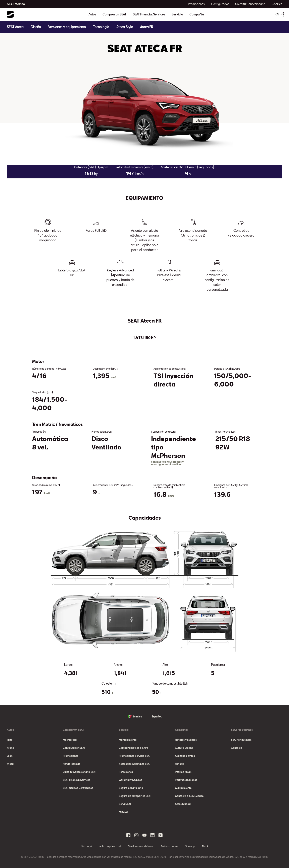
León (10, 756)
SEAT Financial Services (149, 14)
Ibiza (10, 740)
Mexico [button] (135, 716)
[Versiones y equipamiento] (67, 27)
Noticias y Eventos (186, 740)
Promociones (71, 756)
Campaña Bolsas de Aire (133, 748)
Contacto (237, 748)
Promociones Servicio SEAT (135, 756)
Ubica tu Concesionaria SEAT (80, 772)
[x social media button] (161, 835)
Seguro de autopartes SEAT (135, 796)
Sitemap (190, 846)
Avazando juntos (185, 756)
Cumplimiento (183, 788)
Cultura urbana (184, 748)
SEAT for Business (241, 740)
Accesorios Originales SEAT (135, 764)
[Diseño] (36, 27)
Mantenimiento (128, 740)
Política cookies (169, 846)
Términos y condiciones (141, 846)
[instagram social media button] (136, 835)
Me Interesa (70, 740)
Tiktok (205, 846)
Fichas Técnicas (71, 764)
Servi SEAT (125, 804)
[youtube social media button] (144, 835)
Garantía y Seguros (130, 780)
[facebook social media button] (128, 835)
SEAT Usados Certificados (78, 788)
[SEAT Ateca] (15, 27)
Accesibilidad (183, 804)
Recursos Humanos (186, 780)
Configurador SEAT (74, 748)
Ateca (10, 764)
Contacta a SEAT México (189, 796)
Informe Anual (183, 772)
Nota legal (86, 846)
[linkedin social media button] (153, 835)
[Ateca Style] (125, 27)
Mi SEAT (123, 812)
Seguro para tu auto (131, 788)
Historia (180, 764)
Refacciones (126, 772)
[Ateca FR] (147, 27)
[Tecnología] (101, 27)
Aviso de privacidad (110, 846)
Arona (10, 748)
